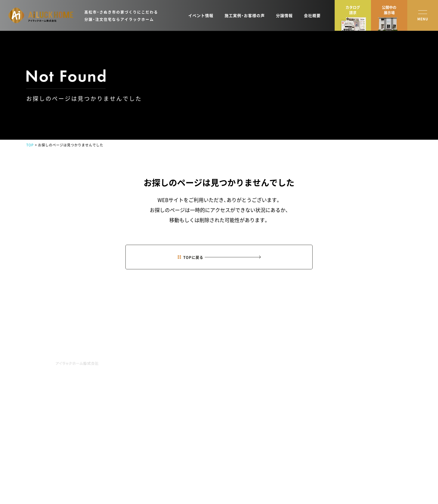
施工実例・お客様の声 (245, 15)
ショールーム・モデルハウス (344, 372)
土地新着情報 (287, 384)
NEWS (242, 361)
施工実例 (284, 372)
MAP (111, 392)
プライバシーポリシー (43, 488)
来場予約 (384, 360)
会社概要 (312, 15)
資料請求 (384, 372)
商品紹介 (284, 360)
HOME (243, 347)
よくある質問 (334, 431)
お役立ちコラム (335, 419)
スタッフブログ (335, 395)
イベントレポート (337, 407)
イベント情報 (201, 15)
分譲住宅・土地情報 (338, 384)
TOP (30, 145)
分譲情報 (284, 15)
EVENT (244, 375)
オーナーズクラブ (290, 395)
